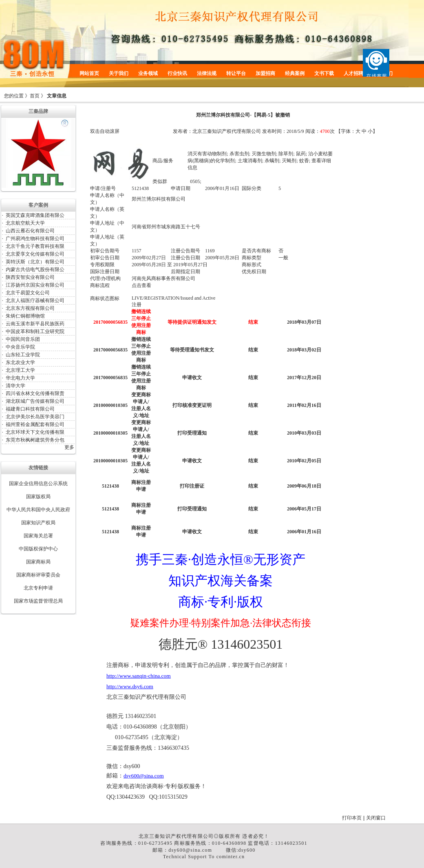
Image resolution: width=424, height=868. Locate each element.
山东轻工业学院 (23, 355)
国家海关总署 (38, 536)
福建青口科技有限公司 (30, 409)
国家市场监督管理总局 (38, 601)
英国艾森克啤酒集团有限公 (35, 215)
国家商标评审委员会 (38, 575)
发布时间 (272, 131)
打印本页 (352, 818)
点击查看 (141, 285)
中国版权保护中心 (38, 549)
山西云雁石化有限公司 (30, 231)
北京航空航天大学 (25, 223)
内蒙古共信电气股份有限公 (35, 269)
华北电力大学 (20, 378)
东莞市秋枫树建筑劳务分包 (35, 440)
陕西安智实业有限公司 (30, 277)
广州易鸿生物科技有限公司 (35, 239)
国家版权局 (38, 497)
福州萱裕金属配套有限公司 (35, 424)
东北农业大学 (20, 362)
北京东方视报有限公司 (30, 308)
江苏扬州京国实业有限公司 (35, 285)
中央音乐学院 (20, 347)
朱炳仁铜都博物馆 (25, 316)
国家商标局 (38, 562)
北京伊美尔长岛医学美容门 (35, 417)
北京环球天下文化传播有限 (35, 432)
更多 (69, 447)
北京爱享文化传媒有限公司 (35, 254)
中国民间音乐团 (23, 339)
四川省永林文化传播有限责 (35, 393)
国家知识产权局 (38, 523)
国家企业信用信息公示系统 (38, 484)
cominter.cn (231, 857)
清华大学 (15, 386)
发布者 (180, 131)
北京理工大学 (20, 370)
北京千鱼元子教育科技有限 (35, 246)
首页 (35, 96)
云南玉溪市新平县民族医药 (35, 324)
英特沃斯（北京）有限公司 (35, 262)
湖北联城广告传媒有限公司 (35, 401)
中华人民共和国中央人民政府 (38, 510)
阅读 (310, 131)
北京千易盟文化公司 (28, 293)
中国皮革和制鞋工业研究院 (35, 331)
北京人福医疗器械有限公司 (35, 300)
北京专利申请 (38, 588)
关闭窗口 (376, 818)
